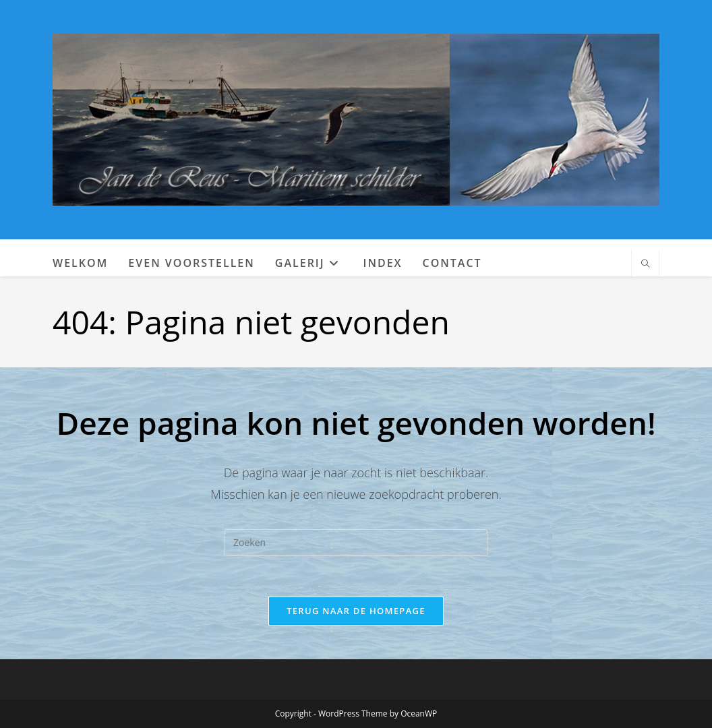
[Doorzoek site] (645, 264)
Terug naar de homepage (356, 611)
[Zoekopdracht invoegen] (356, 543)
